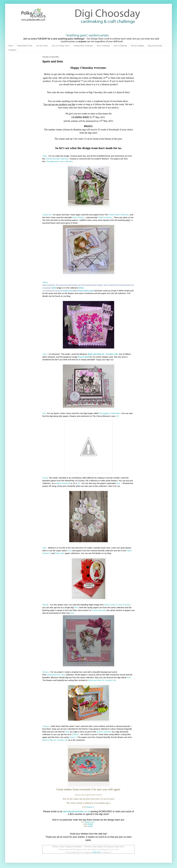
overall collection (104, 732)
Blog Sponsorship (155, 46)
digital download (63, 483)
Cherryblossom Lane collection (59, 161)
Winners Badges (138, 46)
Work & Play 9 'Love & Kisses (117, 605)
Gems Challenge (120, 46)
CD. (118, 416)
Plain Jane (60, 553)
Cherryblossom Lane (56, 675)
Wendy (46, 605)
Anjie (45, 156)
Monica (46, 672)
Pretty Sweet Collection (119, 215)
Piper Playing (78, 217)
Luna (69, 551)
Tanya (45, 282)
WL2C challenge (103, 46)
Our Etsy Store (42, 46)
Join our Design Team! (61, 46)
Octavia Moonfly (98, 610)
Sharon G (90, 807)
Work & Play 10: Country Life (55, 740)
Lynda (45, 478)
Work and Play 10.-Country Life (102, 680)
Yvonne (46, 726)
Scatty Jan (47, 215)
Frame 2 (73, 737)
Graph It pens (68, 291)
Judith (90, 826)
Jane (44, 354)
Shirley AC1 (90, 822)
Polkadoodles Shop (25, 46)
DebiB (91, 824)
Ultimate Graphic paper (85, 291)
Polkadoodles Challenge (83, 46)
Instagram (12, 50)
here (118, 483)
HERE (54, 288)
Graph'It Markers (105, 217)
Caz (44, 413)
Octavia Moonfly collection (57, 159)
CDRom (75, 734)
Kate (44, 548)
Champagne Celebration (110, 413)
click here (96, 852)
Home (11, 46)
